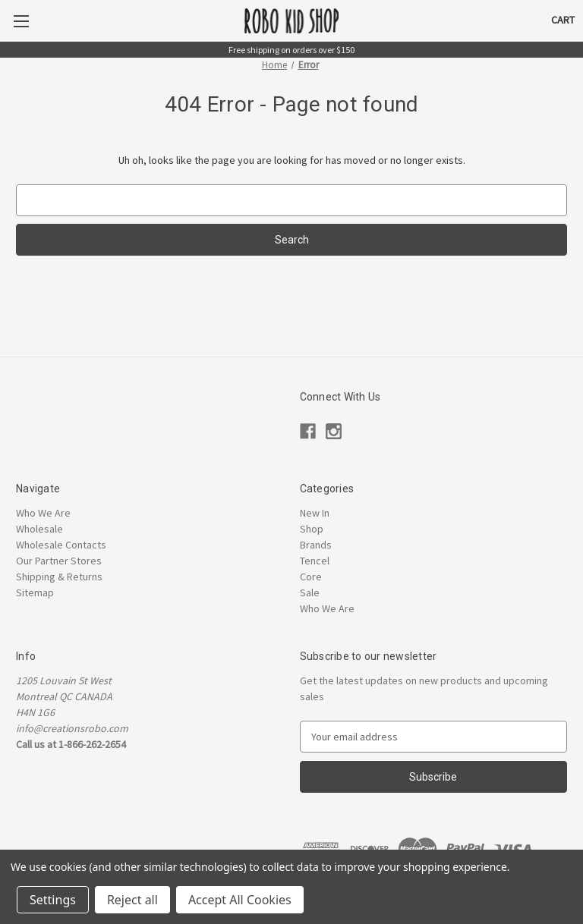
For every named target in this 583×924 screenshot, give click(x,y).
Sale (310, 592)
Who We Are (43, 513)
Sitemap (35, 592)
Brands (316, 545)
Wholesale (39, 529)
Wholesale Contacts (61, 545)
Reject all (132, 900)
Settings (53, 900)
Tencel (315, 561)
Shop (312, 529)
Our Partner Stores (59, 561)
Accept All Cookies (240, 900)
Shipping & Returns (59, 577)
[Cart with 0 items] (563, 20)
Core (311, 577)
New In (315, 513)
